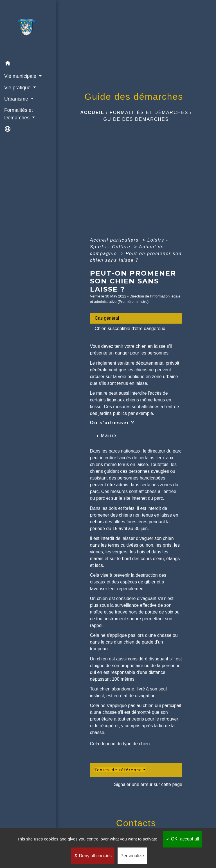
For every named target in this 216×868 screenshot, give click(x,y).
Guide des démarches (136, 119)
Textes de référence (118, 770)
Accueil (92, 113)
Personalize (132, 856)
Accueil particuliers (115, 240)
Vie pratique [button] (18, 88)
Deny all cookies (93, 856)
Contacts (136, 823)
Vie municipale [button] (21, 76)
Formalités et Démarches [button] (19, 114)
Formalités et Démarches (149, 113)
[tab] (136, 318)
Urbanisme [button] (17, 99)
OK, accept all (182, 839)
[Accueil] (28, 29)
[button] (28, 64)
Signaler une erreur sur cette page (148, 784)
